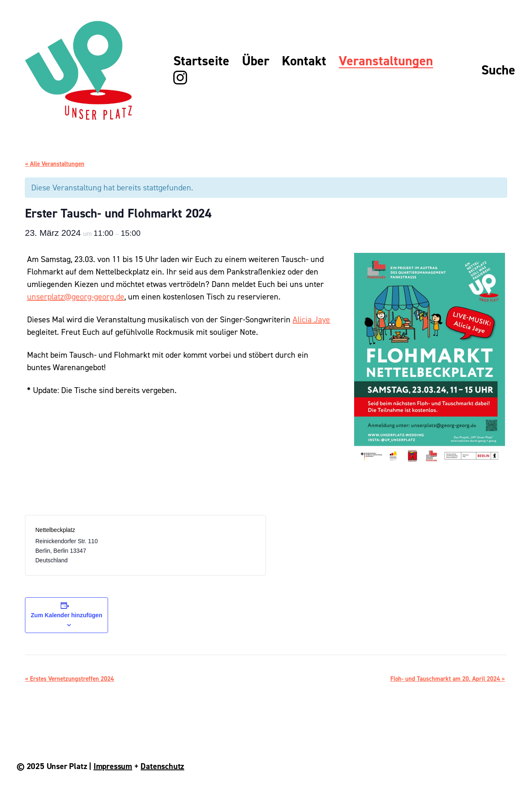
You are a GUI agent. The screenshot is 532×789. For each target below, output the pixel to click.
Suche (498, 70)
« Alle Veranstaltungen (55, 164)
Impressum (113, 766)
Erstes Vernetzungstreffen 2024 (69, 679)
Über (256, 61)
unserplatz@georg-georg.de (76, 297)
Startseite (201, 61)
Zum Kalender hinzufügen (66, 615)
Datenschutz (162, 766)
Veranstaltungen (386, 61)
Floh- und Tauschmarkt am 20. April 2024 (448, 679)
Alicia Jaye (311, 319)
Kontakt (304, 61)
